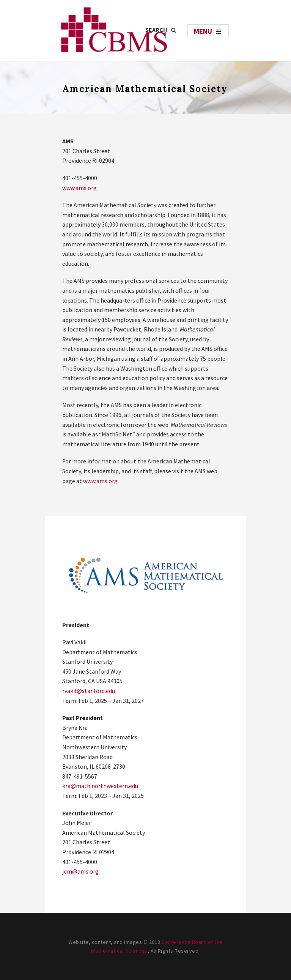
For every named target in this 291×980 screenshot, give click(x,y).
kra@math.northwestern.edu (100, 786)
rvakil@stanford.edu (89, 691)
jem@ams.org (80, 871)
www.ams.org (79, 188)
